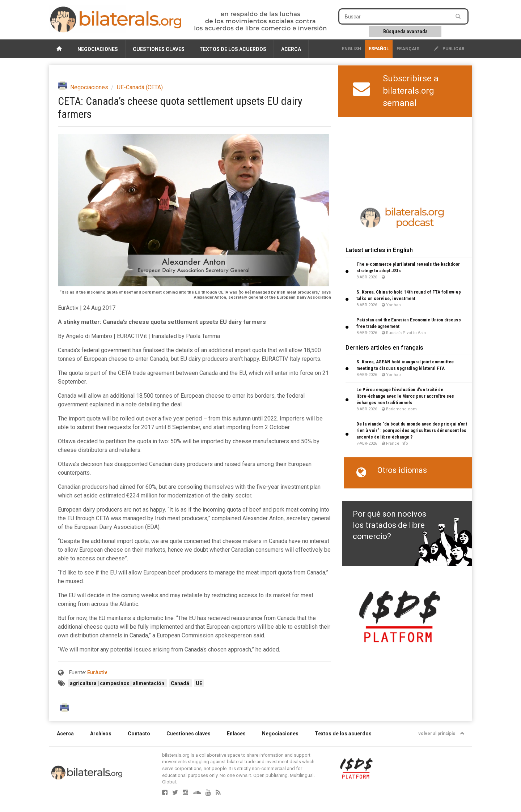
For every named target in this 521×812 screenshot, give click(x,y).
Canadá (181, 683)
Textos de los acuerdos (233, 49)
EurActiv (97, 672)
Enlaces (236, 734)
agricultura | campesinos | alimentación (118, 683)
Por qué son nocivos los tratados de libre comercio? (389, 525)
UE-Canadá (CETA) (140, 87)
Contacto (139, 734)
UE (199, 683)
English (351, 49)
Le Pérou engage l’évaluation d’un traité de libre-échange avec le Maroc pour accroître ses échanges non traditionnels (405, 396)
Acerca (291, 49)
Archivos (101, 734)
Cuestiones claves (159, 49)
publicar (449, 49)
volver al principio (441, 734)
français (408, 49)
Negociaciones (98, 49)
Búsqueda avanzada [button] (405, 31)
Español (379, 49)
